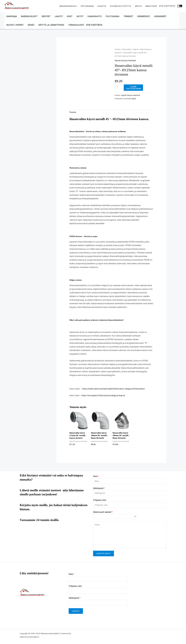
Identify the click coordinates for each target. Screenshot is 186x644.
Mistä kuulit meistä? (103, 512)
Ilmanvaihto (95, 16)
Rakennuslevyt (29, 16)
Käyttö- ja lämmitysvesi (51, 25)
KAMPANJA (12, 16)
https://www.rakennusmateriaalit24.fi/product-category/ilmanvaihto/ (113, 389)
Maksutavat (151, 6)
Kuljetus (102, 6)
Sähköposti (99, 488)
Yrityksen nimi (100, 500)
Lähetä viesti (104, 553)
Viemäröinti (144, 16)
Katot (80, 16)
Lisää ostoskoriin (134, 88)
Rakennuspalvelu (68, 6)
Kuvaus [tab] (73, 112)
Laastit (59, 16)
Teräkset (128, 16)
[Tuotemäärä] (118, 87)
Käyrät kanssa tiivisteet (125, 60)
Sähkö (31, 25)
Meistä (138, 6)
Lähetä (76, 611)
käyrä (134, 99)
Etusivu (118, 49)
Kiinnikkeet (160, 16)
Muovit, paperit (15, 25)
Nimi (96, 476)
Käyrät (136, 49)
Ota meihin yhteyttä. (121, 6)
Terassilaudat (76, 25)
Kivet (70, 16)
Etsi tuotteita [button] (167, 6)
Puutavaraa (113, 16)
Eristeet (46, 16)
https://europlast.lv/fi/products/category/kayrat (103, 395)
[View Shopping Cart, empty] (180, 6)
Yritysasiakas (87, 6)
